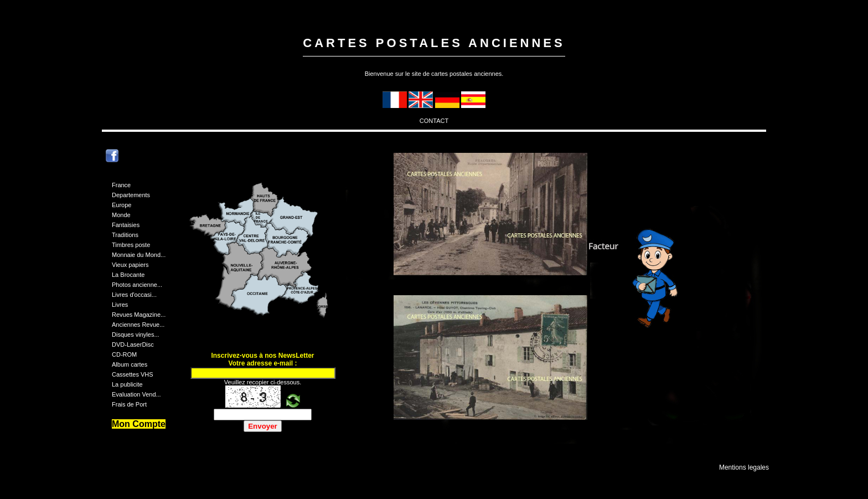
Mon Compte (139, 424)
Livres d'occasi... (134, 295)
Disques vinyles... (136, 335)
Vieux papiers (130, 265)
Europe (122, 205)
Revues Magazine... (139, 315)
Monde (121, 215)
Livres (120, 305)
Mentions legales (744, 467)
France (121, 185)
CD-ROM (124, 354)
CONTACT (434, 121)
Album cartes (130, 364)
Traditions (125, 235)
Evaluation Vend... (136, 394)
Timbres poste (131, 245)
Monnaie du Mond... (139, 255)
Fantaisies (126, 225)
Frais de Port (129, 404)
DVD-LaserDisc (133, 344)
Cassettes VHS (133, 374)
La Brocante (128, 275)
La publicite (127, 384)
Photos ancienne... (137, 285)
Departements (131, 195)
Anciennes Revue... (138, 325)
